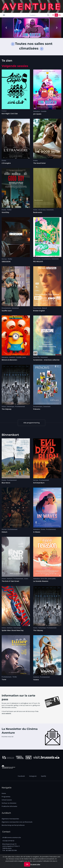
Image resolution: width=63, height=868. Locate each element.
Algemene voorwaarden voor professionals (17, 822)
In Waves (37, 532)
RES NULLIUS (38, 261)
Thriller (9, 210)
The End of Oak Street (10, 581)
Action (35, 210)
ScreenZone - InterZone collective (46, 360)
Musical (44, 308)
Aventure (12, 357)
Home (4, 793)
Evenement (50, 210)
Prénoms (37, 409)
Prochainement (20, 406)
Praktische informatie (9, 806)
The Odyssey (7, 409)
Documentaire (46, 259)
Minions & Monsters (9, 360)
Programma (6, 797)
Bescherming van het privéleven (13, 825)
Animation (37, 111)
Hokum (4, 532)
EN (60, 15)
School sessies (7, 800)
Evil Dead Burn (39, 483)
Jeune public (52, 579)
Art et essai (42, 210)
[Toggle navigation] (4, 15)
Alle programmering (31, 423)
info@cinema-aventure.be (12, 837)
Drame (4, 161)
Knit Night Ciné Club (10, 114)
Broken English (39, 311)
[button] (6, 28)
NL (56, 15)
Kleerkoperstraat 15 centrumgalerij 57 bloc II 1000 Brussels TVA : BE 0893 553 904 (11, 847)
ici (13, 737)
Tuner (4, 679)
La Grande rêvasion (41, 581)
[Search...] (39, 15)
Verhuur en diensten (9, 803)
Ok (27, 864)
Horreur (4, 259)
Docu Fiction (37, 308)
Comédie (44, 111)
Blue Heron (6, 483)
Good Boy (5, 212)
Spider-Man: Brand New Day (13, 630)
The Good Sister (39, 163)
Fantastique (10, 406)
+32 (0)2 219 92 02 (8, 841)
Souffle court (7, 311)
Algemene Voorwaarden (10, 819)
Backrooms (38, 212)
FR (53, 15)
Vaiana (36, 680)
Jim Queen (37, 114)
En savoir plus (35, 864)
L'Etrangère (6, 163)
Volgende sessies (15, 66)
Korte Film (36, 357)
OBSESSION (6, 262)
